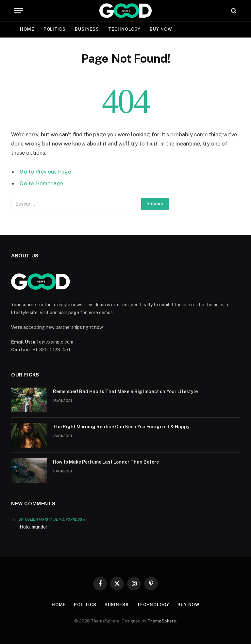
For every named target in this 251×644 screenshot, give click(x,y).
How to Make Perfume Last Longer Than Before (106, 462)
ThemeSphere (162, 621)
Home (27, 29)
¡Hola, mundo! (33, 527)
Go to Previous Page (45, 172)
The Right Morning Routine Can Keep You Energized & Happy (121, 427)
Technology (124, 29)
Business (87, 29)
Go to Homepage (41, 183)
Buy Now (161, 29)
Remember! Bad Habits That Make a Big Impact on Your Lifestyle (125, 391)
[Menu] (19, 11)
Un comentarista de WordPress (50, 519)
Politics (55, 29)
